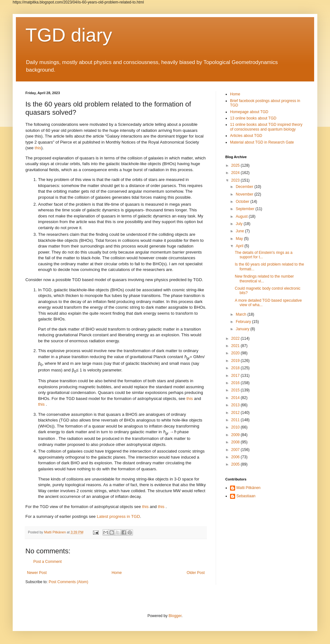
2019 (236, 361)
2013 (236, 405)
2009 (236, 435)
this (38, 136)
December (245, 187)
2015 (236, 390)
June (240, 231)
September (246, 209)
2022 (236, 338)
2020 (236, 353)
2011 (236, 420)
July (240, 224)
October (243, 202)
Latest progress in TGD (118, 516)
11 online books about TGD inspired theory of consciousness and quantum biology (266, 127)
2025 (236, 165)
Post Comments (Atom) (68, 582)
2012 (236, 413)
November (245, 194)
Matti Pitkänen (248, 488)
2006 (236, 457)
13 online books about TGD (253, 118)
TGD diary (69, 35)
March (242, 314)
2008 (236, 442)
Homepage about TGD (249, 112)
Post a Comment (47, 562)
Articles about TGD (246, 136)
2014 (236, 398)
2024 (236, 173)
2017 (236, 376)
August (242, 216)
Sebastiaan (246, 496)
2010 (236, 427)
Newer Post (37, 573)
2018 (236, 368)
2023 (236, 180)
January (243, 329)
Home (117, 573)
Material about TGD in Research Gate (262, 142)
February (244, 322)
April (240, 246)
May (240, 239)
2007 (236, 450)
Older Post (196, 573)
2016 (236, 383)
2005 (236, 464)
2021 (236, 346)
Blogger (175, 616)
